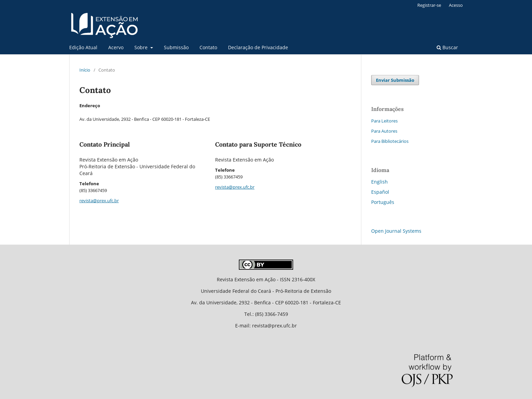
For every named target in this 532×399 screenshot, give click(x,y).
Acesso (456, 5)
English (379, 182)
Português (383, 202)
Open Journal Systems (396, 231)
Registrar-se (429, 5)
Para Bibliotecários (390, 141)
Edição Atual (83, 47)
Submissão (176, 47)
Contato (208, 47)
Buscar (447, 47)
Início (85, 70)
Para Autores (384, 131)
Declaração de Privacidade (258, 47)
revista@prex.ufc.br (99, 201)
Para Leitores (384, 121)
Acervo (116, 47)
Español (380, 192)
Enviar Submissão (395, 80)
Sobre (142, 47)
